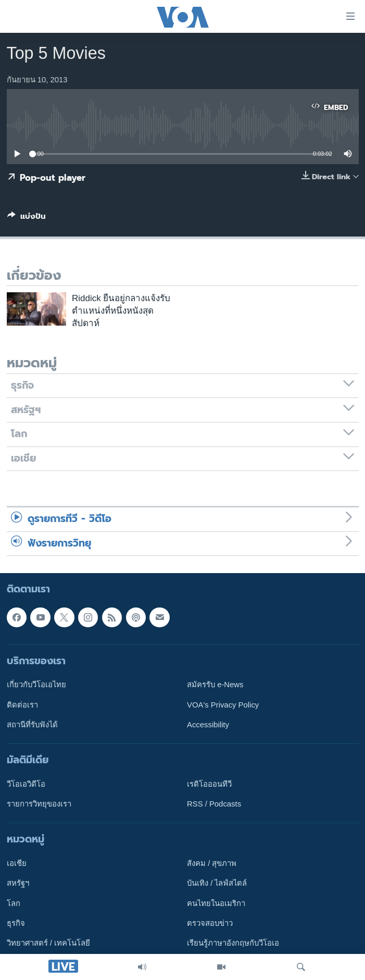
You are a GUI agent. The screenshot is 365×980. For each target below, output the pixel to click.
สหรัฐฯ (18, 884)
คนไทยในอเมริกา (216, 903)
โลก (14, 903)
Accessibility (208, 725)
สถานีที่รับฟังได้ (32, 725)
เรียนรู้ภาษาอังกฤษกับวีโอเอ (233, 944)
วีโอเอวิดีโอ (26, 784)
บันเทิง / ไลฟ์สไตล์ (217, 884)
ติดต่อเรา (22, 705)
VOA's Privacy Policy (223, 705)
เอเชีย (17, 863)
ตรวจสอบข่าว (210, 923)
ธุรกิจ (16, 923)
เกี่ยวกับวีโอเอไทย (36, 685)
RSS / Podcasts (214, 804)
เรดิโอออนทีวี (209, 784)
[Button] (27, 218)
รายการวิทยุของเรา (39, 804)
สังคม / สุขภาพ (212, 863)
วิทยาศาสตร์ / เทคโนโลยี (48, 944)
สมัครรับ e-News (215, 685)
